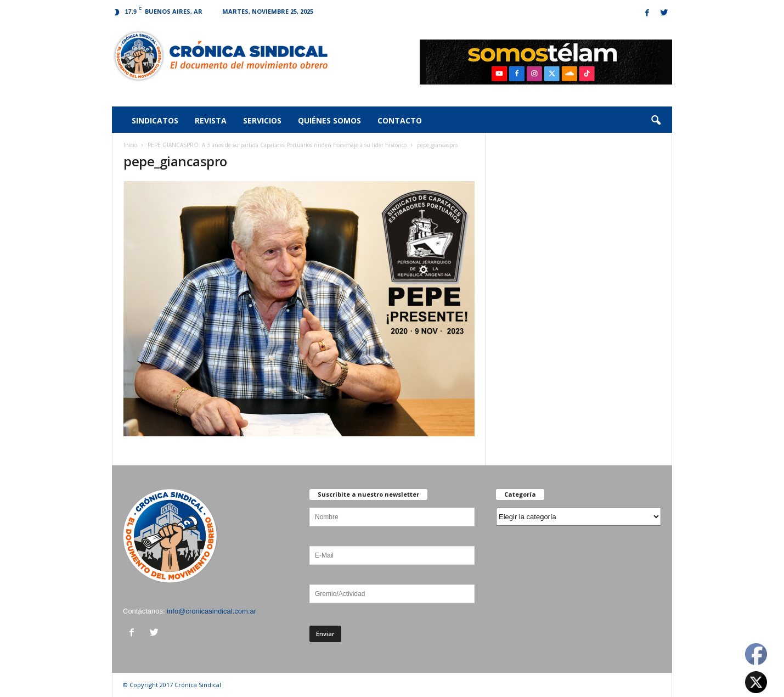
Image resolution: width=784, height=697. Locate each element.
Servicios (262, 120)
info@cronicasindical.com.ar (211, 611)
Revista (211, 120)
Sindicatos (155, 120)
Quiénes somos (329, 120)
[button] (656, 121)
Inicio (130, 145)
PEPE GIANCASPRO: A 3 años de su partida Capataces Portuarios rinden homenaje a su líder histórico (277, 145)
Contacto (400, 120)
